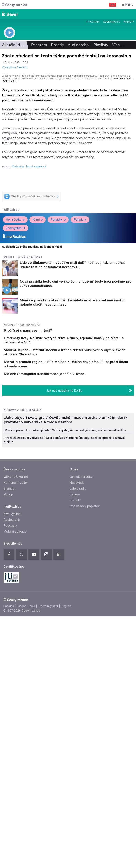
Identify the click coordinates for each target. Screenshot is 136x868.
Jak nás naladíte (81, 684)
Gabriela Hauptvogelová (29, 243)
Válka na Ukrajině (16, 684)
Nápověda (77, 690)
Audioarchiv (112, 22)
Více (118, 45)
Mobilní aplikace (15, 739)
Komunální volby (16, 690)
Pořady (57, 45)
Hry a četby (15, 296)
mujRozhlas (10, 286)
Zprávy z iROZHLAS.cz (23, 529)
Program (93, 22)
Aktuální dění (14, 45)
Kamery (129, 22)
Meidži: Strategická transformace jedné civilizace (60, 482)
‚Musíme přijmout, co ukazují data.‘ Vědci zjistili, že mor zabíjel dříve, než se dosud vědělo (65, 638)
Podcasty (10, 733)
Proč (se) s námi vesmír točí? (44, 407)
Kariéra (75, 702)
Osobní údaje (26, 813)
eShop (8, 702)
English (66, 813)
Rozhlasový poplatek (85, 714)
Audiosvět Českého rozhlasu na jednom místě (32, 323)
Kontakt (75, 708)
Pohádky (58, 296)
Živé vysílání (16, 305)
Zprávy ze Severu (15, 67)
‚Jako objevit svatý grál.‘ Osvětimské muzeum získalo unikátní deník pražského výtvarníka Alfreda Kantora (66, 627)
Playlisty (101, 45)
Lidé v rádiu (78, 696)
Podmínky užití (48, 813)
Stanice (9, 696)
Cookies (9, 813)
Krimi (38, 296)
